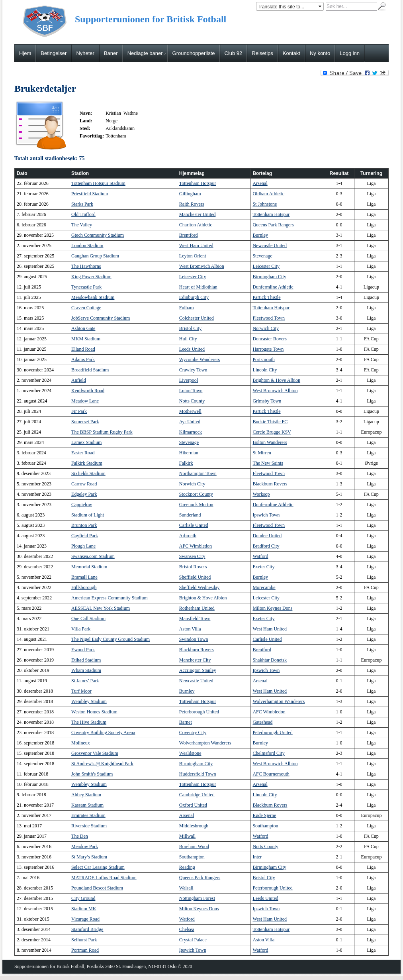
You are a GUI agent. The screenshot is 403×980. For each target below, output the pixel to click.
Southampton (265, 826)
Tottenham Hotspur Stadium (98, 183)
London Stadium (87, 245)
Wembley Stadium (89, 701)
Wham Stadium (86, 670)
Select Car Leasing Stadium (98, 867)
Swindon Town (194, 639)
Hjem (25, 53)
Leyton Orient (193, 256)
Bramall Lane (84, 577)
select (321, 6)
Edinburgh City (194, 297)
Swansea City (192, 556)
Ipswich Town (266, 515)
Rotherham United (197, 608)
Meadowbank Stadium (93, 297)
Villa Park (81, 629)
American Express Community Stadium (110, 598)
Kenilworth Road (88, 391)
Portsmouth (263, 359)
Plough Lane (83, 546)
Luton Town (191, 391)
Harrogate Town (268, 349)
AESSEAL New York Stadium (101, 608)
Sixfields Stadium (88, 473)
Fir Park (79, 411)
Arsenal (260, 183)
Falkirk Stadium (87, 463)
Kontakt (291, 53)
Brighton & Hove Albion (276, 380)
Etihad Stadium (86, 660)
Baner (111, 53)
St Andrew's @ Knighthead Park (102, 764)
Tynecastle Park (86, 287)
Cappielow (82, 505)
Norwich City (266, 328)
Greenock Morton (196, 505)
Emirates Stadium (88, 815)
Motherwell (190, 411)
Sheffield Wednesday (200, 587)
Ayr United (190, 422)
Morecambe (264, 587)
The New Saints (268, 463)
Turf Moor (81, 691)
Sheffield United (195, 577)
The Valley (82, 225)
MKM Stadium (86, 339)
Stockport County (196, 494)
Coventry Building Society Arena (103, 733)
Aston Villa (190, 629)
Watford (260, 556)
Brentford (189, 235)
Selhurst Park (84, 940)
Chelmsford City (268, 753)
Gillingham (190, 194)
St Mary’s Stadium (89, 857)
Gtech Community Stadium (98, 235)
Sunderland (190, 515)
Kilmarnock (191, 432)
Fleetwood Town (269, 318)
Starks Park (82, 204)
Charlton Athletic (196, 225)
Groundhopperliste (194, 53)
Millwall (187, 836)
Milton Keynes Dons (272, 608)
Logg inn (350, 53)
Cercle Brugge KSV (272, 432)
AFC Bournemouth (271, 774)
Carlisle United (194, 525)
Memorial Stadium (89, 567)
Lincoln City (265, 370)
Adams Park (83, 359)
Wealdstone (190, 753)
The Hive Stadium (89, 722)
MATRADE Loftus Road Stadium (104, 878)
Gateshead (262, 722)
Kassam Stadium (87, 805)
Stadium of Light (88, 515)
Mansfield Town (195, 619)
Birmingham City (269, 277)
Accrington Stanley (198, 670)
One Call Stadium (88, 619)
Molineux (81, 743)
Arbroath (188, 536)
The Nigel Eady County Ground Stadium (111, 639)
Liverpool (189, 380)
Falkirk (186, 463)
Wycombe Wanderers (200, 359)
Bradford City (266, 546)
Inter (257, 857)
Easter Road (83, 453)
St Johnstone (265, 204)
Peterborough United (199, 712)
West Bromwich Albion (202, 266)
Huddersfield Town (198, 774)
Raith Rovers (192, 204)
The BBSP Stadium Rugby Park (102, 432)
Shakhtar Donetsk (270, 660)
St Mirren (262, 453)
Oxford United (193, 805)
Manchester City (195, 660)
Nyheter (85, 53)
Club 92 (234, 53)
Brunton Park (84, 525)
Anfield (79, 380)
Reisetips (262, 53)
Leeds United (192, 349)
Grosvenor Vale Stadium (95, 753)
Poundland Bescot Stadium (97, 888)
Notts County (192, 401)
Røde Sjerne (264, 815)
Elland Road (83, 349)
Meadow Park (85, 846)
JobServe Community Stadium (101, 318)
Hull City (188, 339)
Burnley (260, 235)
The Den (80, 836)
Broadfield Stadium (90, 370)
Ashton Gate (83, 328)
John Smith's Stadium (92, 774)
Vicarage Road (85, 919)
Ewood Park (83, 650)
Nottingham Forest (197, 898)
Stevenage (262, 256)
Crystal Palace (193, 940)
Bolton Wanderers (270, 442)
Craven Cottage (86, 308)
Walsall (186, 888)
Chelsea (187, 929)
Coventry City (193, 733)
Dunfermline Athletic (273, 287)
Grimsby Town (267, 401)
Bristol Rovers (193, 567)
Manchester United (198, 214)
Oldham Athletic (268, 194)
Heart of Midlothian (198, 287)
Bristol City (190, 328)
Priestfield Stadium (90, 194)
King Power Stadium (91, 277)
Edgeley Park (84, 494)
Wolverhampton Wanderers (279, 701)
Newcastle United (270, 245)
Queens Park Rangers (273, 225)
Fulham (187, 308)
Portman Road (85, 950)
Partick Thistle (266, 297)
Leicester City (266, 266)
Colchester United (197, 318)
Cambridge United (197, 795)
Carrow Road (84, 484)
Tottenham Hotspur (198, 183)
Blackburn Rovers (270, 484)
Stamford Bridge (87, 929)
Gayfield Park (85, 536)
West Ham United (196, 245)
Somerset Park (85, 422)
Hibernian (189, 453)
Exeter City (263, 567)
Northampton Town (198, 473)
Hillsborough (84, 587)
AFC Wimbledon (196, 546)
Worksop (261, 494)
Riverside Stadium (89, 826)
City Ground (83, 898)
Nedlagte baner (147, 53)
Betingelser (54, 53)
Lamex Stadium (86, 442)
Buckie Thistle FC (270, 422)
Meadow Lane (85, 401)
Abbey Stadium (86, 795)
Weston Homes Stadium (94, 712)
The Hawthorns (86, 266)
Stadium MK (84, 909)
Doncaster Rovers (270, 339)
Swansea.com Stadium (93, 556)
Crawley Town (193, 370)
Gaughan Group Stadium (95, 256)
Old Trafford (83, 214)
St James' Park (85, 681)
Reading (187, 867)
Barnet (186, 722)
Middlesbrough (194, 826)
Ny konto (320, 53)
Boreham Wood (194, 846)
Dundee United (267, 536)
